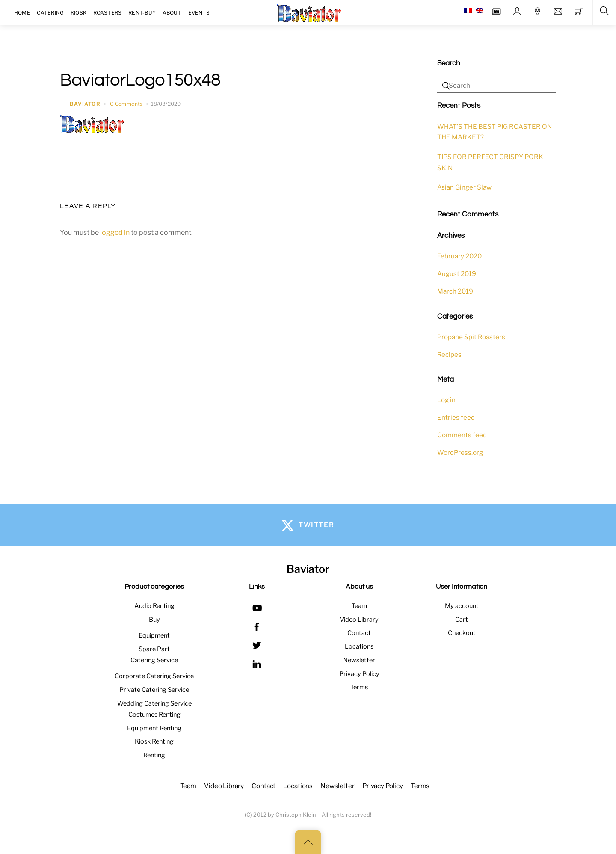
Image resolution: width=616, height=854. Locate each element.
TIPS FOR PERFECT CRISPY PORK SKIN (490, 162)
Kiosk (78, 13)
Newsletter (359, 660)
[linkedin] (257, 663)
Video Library (359, 620)
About (172, 13)
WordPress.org (460, 452)
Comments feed (462, 435)
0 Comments (126, 104)
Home (22, 13)
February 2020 (459, 256)
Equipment (154, 635)
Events (199, 13)
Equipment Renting (154, 728)
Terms (359, 687)
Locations (359, 646)
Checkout (462, 633)
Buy (154, 620)
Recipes (449, 354)
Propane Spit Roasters (471, 337)
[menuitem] (468, 11)
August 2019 (457, 274)
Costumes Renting (154, 715)
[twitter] (257, 644)
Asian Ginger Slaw (464, 187)
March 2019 (455, 291)
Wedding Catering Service (154, 703)
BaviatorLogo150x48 (140, 80)
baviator (85, 104)
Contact (359, 633)
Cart (462, 620)
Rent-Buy (142, 13)
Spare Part (154, 649)
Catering (50, 13)
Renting (154, 755)
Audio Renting (154, 606)
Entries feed (456, 417)
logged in (115, 233)
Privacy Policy (359, 674)
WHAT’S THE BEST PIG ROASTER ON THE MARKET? (495, 132)
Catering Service (154, 660)
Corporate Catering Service (154, 676)
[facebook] (257, 626)
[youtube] (257, 607)
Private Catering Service (154, 690)
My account (462, 606)
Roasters (108, 13)
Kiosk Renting (154, 741)
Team (359, 606)
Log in (446, 400)
